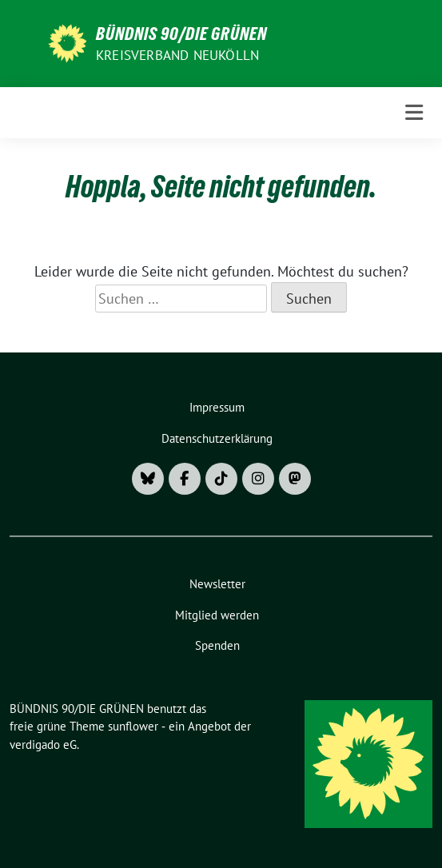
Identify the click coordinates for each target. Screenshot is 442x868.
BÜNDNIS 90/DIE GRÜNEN (181, 34)
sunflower (133, 726)
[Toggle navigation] (414, 113)
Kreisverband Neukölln (177, 55)
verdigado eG (43, 745)
